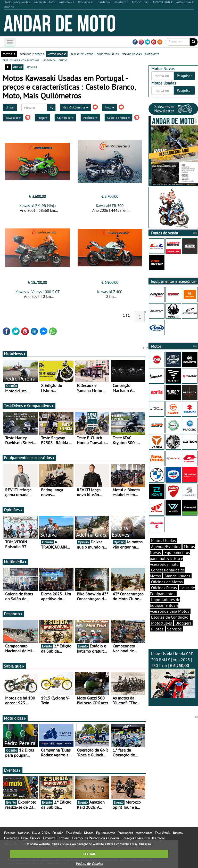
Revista (178, 833)
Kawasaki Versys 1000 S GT (38, 292)
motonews (152, 54)
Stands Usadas (177, 576)
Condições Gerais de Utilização (143, 838)
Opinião (58, 833)
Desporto (13, 614)
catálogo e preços (32, 54)
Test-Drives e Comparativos (29, 406)
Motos (89, 833)
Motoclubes (162, 623)
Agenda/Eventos (166, 546)
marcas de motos (81, 54)
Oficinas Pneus (164, 588)
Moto (110, 107)
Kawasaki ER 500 (110, 206)
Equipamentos (105, 833)
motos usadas (57, 54)
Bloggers (183, 623)
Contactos (11, 838)
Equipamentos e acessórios (29, 458)
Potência (90, 118)
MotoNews (15, 353)
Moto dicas (15, 718)
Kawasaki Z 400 (110, 292)
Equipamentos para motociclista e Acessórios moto (170, 558)
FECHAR (89, 854)
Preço (42, 118)
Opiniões (13, 510)
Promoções (125, 833)
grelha (18, 67)
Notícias (24, 833)
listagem (31, 67)
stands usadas (132, 54)
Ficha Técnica (31, 838)
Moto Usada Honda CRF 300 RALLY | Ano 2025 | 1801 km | (173, 675)
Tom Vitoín (74, 833)
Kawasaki (13, 118)
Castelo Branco (118, 118)
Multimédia (15, 562)
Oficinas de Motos (167, 582)
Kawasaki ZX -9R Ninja (38, 206)
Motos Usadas (163, 541)
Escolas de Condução (170, 617)
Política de (89, 864)
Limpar (10, 107)
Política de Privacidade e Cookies (96, 838)
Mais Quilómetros (75, 107)
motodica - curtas (55, 60)
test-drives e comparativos (21, 60)
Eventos (13, 770)
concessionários (108, 54)
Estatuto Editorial (56, 838)
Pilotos (157, 629)
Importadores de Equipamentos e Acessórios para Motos (170, 605)
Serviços (174, 629)
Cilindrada (65, 118)
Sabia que (14, 666)
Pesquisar (184, 76)
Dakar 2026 (41, 833)
